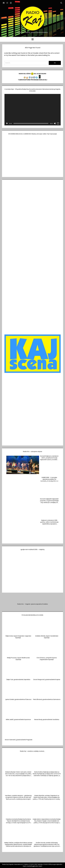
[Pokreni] (7, 123)
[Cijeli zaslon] (58, 123)
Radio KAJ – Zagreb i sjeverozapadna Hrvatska (33, 604)
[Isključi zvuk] (55, 123)
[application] (33, 110)
